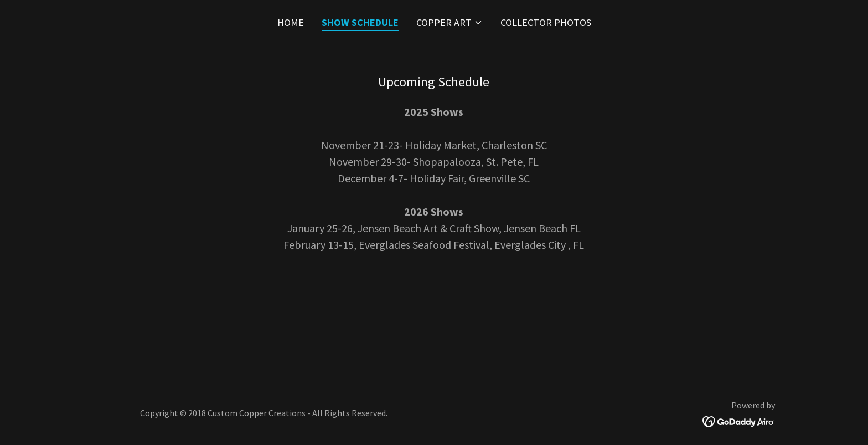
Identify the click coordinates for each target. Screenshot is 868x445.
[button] (449, 23)
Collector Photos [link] (546, 22)
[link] (739, 420)
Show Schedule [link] (360, 22)
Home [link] (291, 22)
